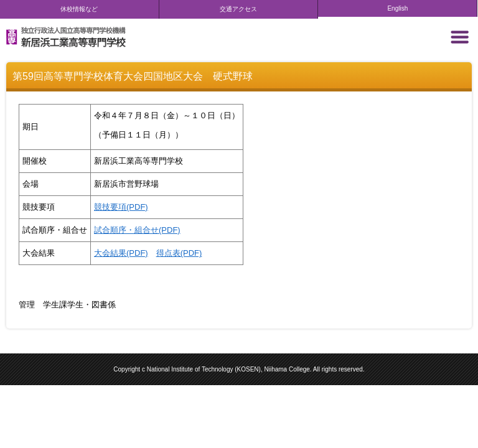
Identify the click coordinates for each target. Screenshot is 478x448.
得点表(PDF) (179, 253)
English (397, 8)
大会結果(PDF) (121, 253)
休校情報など (79, 9)
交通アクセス (238, 9)
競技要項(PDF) (121, 207)
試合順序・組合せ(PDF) (137, 230)
